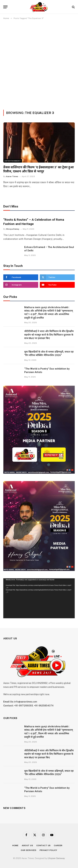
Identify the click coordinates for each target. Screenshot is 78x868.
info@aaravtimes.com (26, 702)
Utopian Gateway (56, 858)
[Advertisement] (39, 64)
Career (58, 845)
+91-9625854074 (44, 706)
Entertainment (13, 161)
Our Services (29, 850)
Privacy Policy (48, 850)
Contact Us (44, 845)
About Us (27, 845)
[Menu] (5, 7)
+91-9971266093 (24, 706)
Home (15, 845)
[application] (39, 598)
